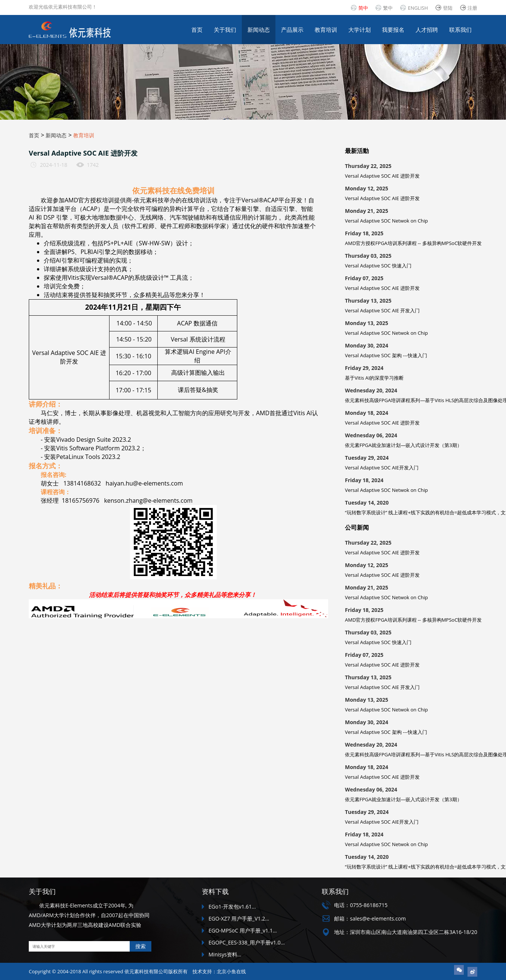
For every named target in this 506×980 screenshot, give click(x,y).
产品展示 (292, 30)
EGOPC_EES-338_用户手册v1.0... (247, 942)
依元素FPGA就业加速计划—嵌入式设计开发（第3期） (403, 445)
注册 (472, 8)
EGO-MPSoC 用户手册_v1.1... (243, 930)
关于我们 (225, 30)
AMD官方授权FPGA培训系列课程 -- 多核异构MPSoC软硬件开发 (413, 243)
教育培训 (326, 30)
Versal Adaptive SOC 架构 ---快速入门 (386, 355)
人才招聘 (427, 30)
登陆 (448, 8)
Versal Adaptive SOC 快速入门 (378, 266)
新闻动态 (259, 30)
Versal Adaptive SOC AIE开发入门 (382, 468)
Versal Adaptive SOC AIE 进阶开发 (382, 176)
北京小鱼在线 (231, 971)
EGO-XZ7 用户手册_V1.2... (239, 918)
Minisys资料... (225, 954)
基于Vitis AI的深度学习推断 (374, 378)
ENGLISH (418, 8)
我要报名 (393, 30)
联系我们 (460, 30)
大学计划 (360, 30)
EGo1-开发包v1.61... (232, 906)
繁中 (388, 8)
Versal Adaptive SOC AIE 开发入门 (382, 310)
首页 (197, 30)
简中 (363, 8)
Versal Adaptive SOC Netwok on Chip (386, 221)
